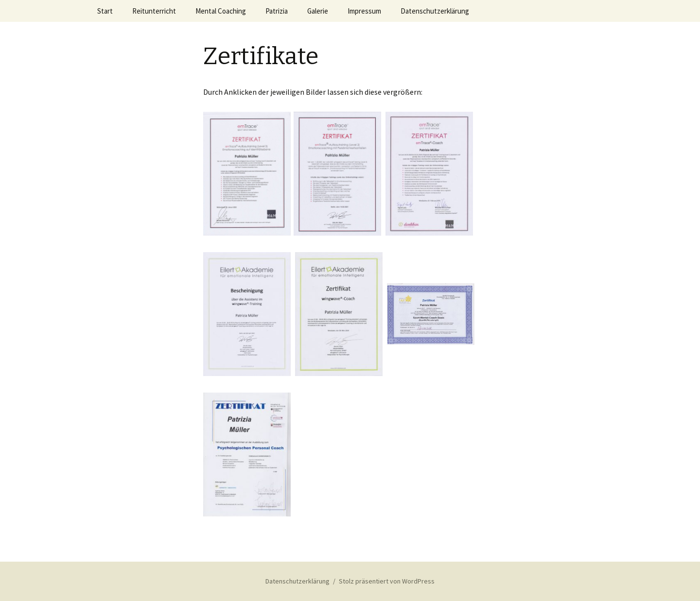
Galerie (318, 11)
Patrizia (277, 11)
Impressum (364, 11)
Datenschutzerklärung (435, 11)
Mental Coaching (221, 11)
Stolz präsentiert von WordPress (387, 581)
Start (105, 11)
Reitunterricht (154, 11)
